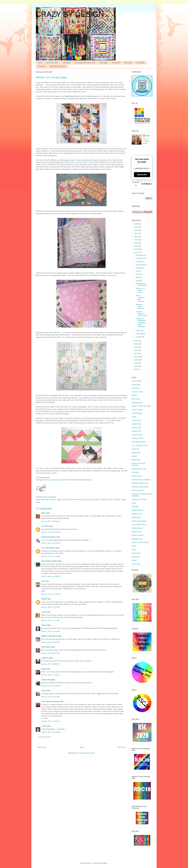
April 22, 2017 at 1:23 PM (50, 607)
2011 (136, 357)
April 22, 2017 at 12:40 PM (51, 576)
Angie (44, 669)
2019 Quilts (140, 63)
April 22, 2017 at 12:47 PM (51, 594)
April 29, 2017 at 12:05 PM (51, 732)
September (140, 265)
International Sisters (139, 442)
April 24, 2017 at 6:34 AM (50, 721)
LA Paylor (45, 526)
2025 (136, 227)
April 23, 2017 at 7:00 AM (50, 675)
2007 (136, 369)
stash (134, 549)
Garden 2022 (136, 424)
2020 (136, 243)
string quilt (135, 557)
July (138, 271)
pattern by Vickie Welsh (79, 162)
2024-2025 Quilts (52, 63)
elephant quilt (136, 532)
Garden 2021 (136, 420)
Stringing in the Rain (139, 499)
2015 (136, 344)
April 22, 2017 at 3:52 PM (50, 642)
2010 (136, 360)
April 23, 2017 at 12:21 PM (51, 686)
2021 (136, 240)
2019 (136, 246)
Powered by (142, 184)
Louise (44, 726)
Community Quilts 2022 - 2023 (85, 63)
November (140, 258)
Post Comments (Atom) (86, 753)
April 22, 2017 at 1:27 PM (50, 620)
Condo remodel (137, 410)
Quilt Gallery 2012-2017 (58, 66)
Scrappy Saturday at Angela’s (56, 480)
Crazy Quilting (137, 413)
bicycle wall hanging (139, 521)
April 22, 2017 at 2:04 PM (50, 631)
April (138, 281)
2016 (136, 341)
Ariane (44, 625)
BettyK (44, 599)
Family (134, 417)
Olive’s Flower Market (74, 500)
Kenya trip (135, 449)
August (139, 268)
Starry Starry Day (138, 490)
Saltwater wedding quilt (140, 487)
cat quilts (52, 500)
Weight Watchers (138, 510)
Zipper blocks (136, 517)
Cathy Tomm (46, 680)
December (140, 255)
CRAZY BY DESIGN (70, 14)
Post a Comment (45, 737)
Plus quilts (135, 472)
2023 (136, 233)
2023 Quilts (66, 63)
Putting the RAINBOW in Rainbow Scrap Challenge (141, 323)
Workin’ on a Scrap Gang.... (140, 290)
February (140, 334)
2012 (136, 353)
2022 (136, 237)
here (116, 83)
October (139, 262)
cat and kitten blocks (139, 524)
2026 (136, 224)
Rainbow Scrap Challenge (111, 500)
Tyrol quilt (135, 507)
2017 (136, 252)
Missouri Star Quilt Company (138, 464)
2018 (136, 249)
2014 (136, 347)
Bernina (134, 395)
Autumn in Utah (137, 392)
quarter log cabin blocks (92, 500)
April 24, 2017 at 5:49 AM (50, 697)
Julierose (45, 658)
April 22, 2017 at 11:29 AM (51, 543)
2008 (136, 366)
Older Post (122, 747)
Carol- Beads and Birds (50, 701)
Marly (43, 513)
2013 (136, 350)
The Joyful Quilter (48, 548)
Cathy (44, 691)
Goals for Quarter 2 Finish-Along (141, 314)
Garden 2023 (136, 428)
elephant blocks (137, 528)
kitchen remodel (137, 535)
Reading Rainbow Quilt (140, 483)
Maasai (134, 456)
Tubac (134, 503)
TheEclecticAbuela (49, 537)
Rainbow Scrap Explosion (140, 306)
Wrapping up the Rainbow (141, 284)
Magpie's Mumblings (49, 636)
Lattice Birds (136, 453)
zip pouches (136, 564)
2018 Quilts (42, 66)
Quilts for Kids (137, 476)
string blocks (136, 553)
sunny (44, 612)
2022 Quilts (104, 63)
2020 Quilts (128, 63)
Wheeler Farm (137, 514)
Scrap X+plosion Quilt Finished (140, 298)
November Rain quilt (139, 469)
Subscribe (142, 175)
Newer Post (42, 747)
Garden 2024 (136, 431)
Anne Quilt (135, 388)
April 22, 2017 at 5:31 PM (50, 653)
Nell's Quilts (46, 647)
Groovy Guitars (137, 435)
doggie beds (61, 500)
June (138, 274)
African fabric (136, 381)
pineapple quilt (137, 539)
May (138, 277)
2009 (136, 363)
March (139, 331)
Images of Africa (137, 438)
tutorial (134, 560)
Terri (43, 581)
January (139, 337)
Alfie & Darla (136, 385)
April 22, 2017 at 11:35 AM (51, 556)
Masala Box (136, 460)
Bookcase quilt (137, 403)
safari (134, 546)
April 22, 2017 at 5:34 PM (50, 664)
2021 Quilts (116, 63)
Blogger (104, 863)
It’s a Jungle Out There (140, 445)
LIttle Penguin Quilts (49, 561)
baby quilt (45, 500)
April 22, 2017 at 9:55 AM (50, 521)
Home (40, 63)
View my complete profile (146, 141)
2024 (136, 230)
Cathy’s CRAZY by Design (141, 406)
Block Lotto (136, 399)
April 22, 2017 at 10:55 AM (51, 532)
